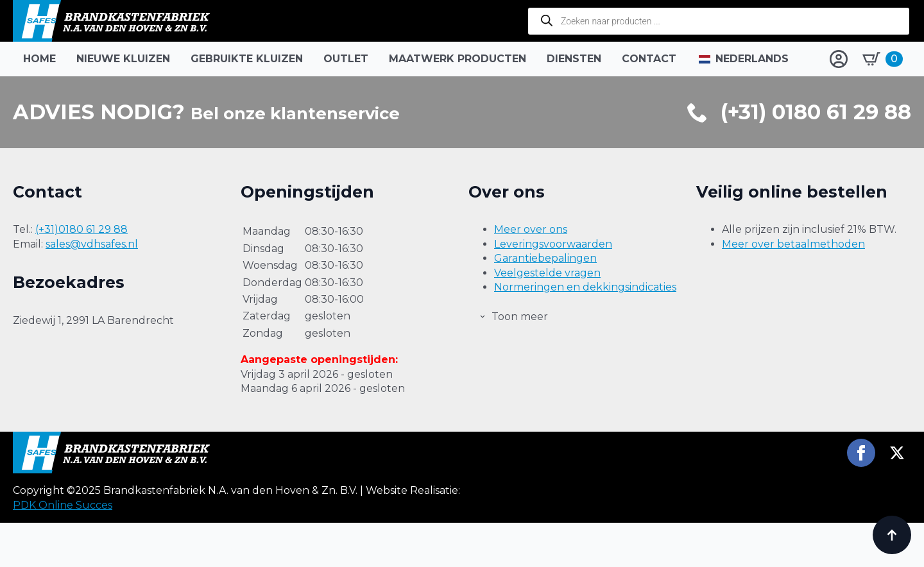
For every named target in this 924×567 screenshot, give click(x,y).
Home (39, 59)
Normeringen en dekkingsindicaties (585, 287)
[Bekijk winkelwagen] (883, 59)
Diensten (574, 59)
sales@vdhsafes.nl (92, 244)
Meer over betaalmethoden (793, 244)
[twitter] (897, 497)
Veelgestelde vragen (547, 273)
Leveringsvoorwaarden (553, 244)
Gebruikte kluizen (247, 59)
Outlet (346, 59)
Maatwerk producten (458, 59)
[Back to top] (892, 535)
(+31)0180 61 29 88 (81, 229)
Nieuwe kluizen (123, 59)
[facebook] (861, 497)
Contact (649, 59)
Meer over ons (531, 229)
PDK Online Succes (63, 549)
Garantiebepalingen (545, 258)
